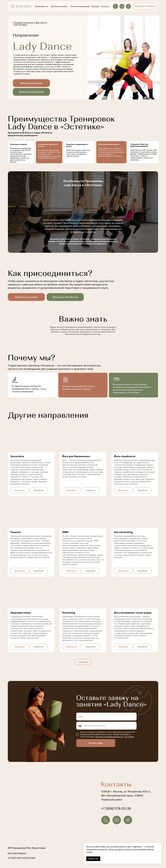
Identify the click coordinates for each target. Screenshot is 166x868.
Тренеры (95, 6)
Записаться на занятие (31, 83)
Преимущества (41, 6)
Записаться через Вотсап (31, 92)
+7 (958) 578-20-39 (116, 808)
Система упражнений (80, 6)
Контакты (105, 6)
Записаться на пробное (145, 6)
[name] (106, 717)
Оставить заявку (96, 743)
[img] (83, 212)
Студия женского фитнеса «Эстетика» (31, 365)
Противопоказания (59, 6)
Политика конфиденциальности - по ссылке (114, 737)
